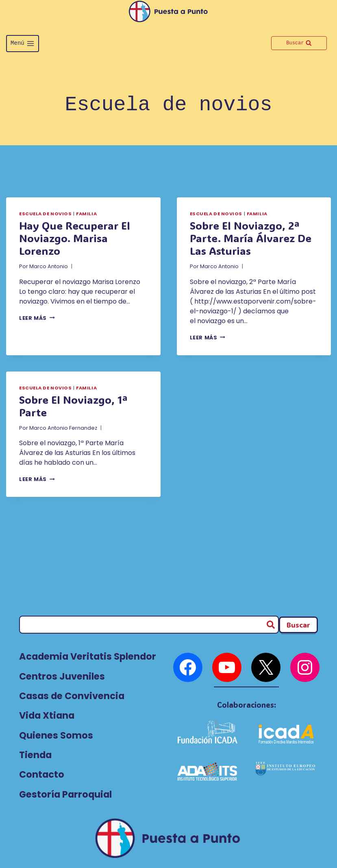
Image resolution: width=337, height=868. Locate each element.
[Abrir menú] (23, 44)
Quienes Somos (56, 735)
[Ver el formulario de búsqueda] (299, 43)
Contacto (42, 774)
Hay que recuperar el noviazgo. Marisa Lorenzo (75, 238)
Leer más (37, 318)
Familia (86, 214)
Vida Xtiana (47, 715)
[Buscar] (149, 625)
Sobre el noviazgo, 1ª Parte (73, 406)
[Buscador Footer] (298, 625)
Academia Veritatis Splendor (88, 656)
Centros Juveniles (62, 676)
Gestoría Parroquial (65, 794)
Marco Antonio (49, 266)
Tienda (35, 755)
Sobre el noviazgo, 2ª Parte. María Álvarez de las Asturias (251, 238)
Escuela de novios (46, 214)
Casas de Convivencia (72, 696)
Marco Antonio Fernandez (63, 428)
